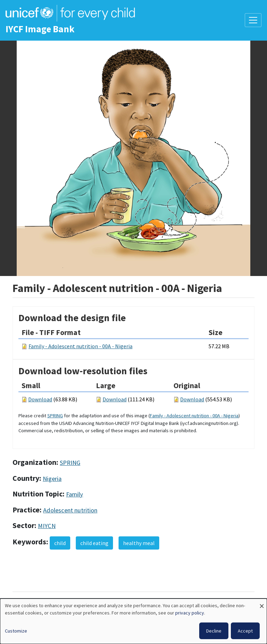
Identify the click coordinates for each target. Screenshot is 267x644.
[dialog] (133, 621)
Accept (245, 631)
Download (40, 399)
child (60, 543)
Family (75, 494)
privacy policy (190, 613)
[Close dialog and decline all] (262, 603)
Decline (214, 631)
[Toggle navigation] (253, 20)
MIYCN (47, 526)
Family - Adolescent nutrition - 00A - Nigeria (80, 346)
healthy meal (139, 543)
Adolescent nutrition (70, 510)
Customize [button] (16, 631)
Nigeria (52, 479)
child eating (94, 543)
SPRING (55, 416)
